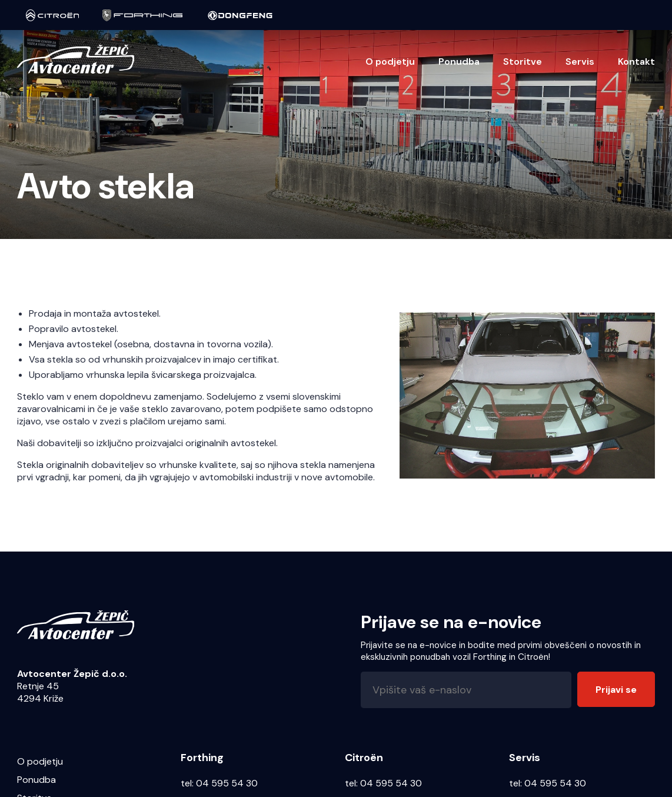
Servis (580, 62)
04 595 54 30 (227, 783)
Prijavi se (616, 690)
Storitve (523, 62)
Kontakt (636, 62)
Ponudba (459, 62)
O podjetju (390, 62)
